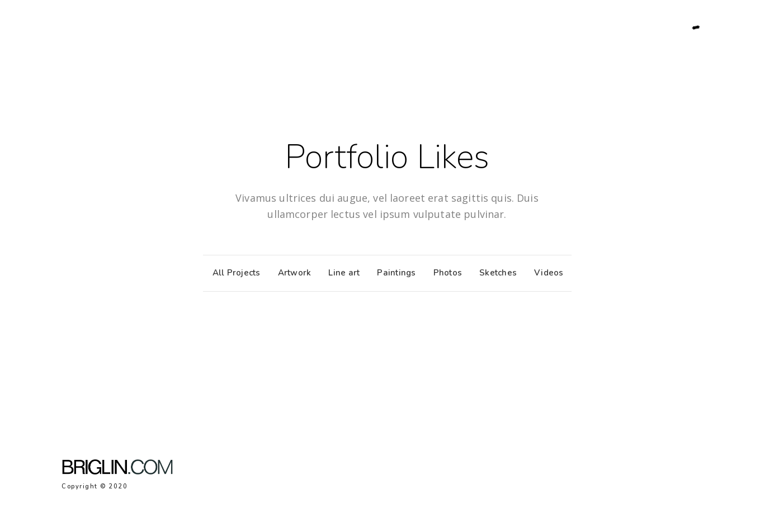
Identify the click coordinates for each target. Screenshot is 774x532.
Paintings (393, 273)
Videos (546, 273)
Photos (445, 273)
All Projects (234, 273)
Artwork (292, 273)
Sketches (495, 273)
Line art (341, 273)
